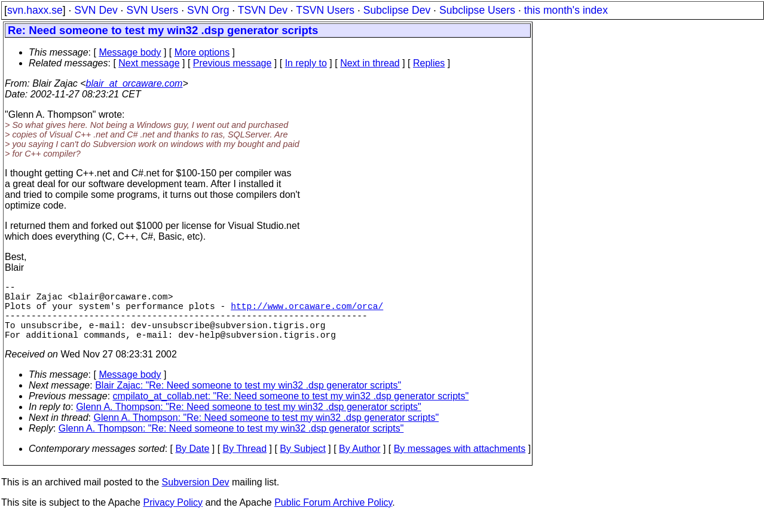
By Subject (302, 463)
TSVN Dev (263, 10)
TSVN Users (325, 10)
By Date (192, 463)
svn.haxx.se (35, 10)
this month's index (566, 10)
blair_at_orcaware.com (134, 83)
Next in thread (370, 63)
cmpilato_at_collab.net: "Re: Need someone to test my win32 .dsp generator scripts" (291, 410)
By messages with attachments (460, 463)
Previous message (232, 63)
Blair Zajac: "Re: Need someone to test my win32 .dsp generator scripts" (248, 400)
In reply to (306, 63)
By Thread (245, 463)
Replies (429, 63)
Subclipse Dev (397, 10)
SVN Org (208, 10)
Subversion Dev (196, 496)
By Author (359, 463)
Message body (130, 52)
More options (202, 52)
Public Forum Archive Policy (333, 517)
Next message (149, 63)
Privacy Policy (173, 517)
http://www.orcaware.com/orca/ (307, 313)
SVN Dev (96, 10)
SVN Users (152, 10)
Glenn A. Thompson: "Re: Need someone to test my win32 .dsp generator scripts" (249, 421)
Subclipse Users (477, 10)
